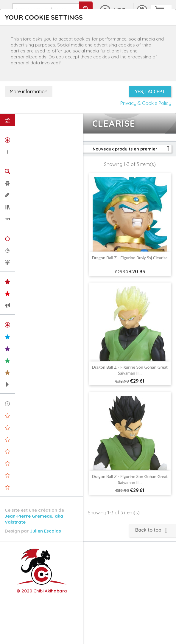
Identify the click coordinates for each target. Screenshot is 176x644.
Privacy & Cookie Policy (146, 103)
